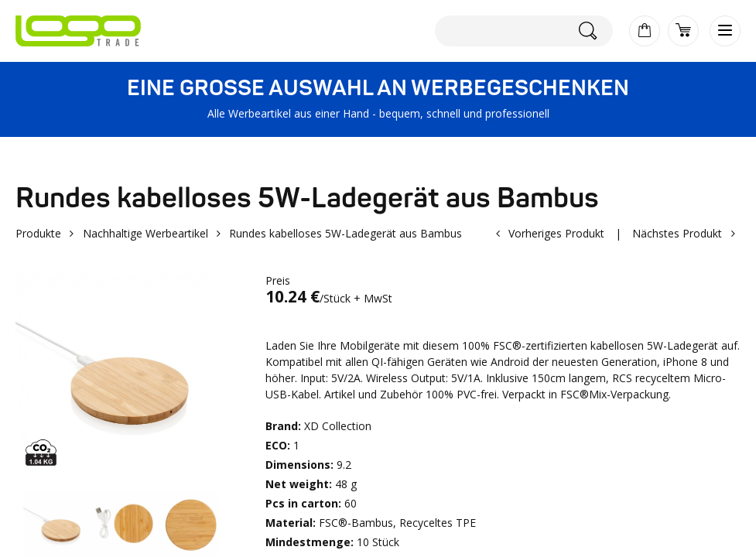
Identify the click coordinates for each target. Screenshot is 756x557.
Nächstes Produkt (677, 233)
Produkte (38, 233)
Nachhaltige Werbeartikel (145, 233)
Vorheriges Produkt (556, 233)
